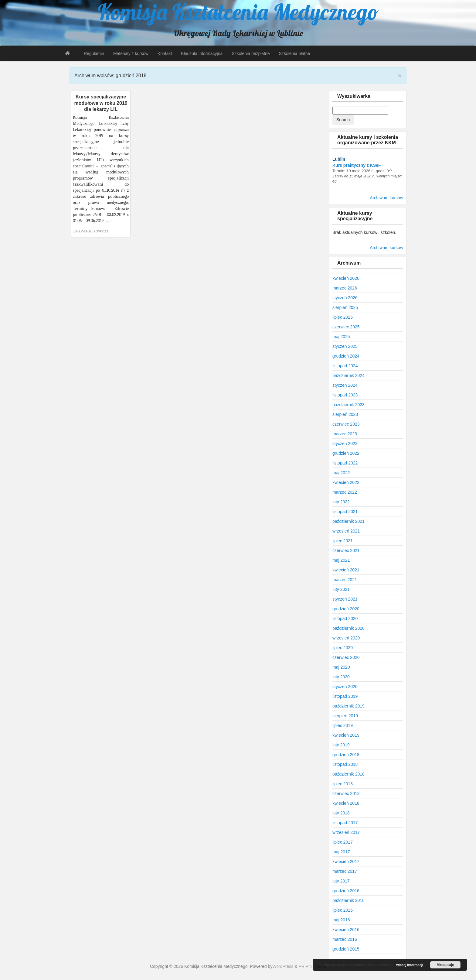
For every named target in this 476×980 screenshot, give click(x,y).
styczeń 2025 (345, 346)
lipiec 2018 (343, 784)
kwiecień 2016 (346, 930)
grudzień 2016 (346, 891)
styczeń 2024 (345, 385)
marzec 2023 (345, 434)
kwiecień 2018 (346, 803)
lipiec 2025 (343, 317)
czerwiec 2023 (346, 424)
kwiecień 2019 (346, 735)
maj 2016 (341, 920)
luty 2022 (341, 502)
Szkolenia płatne (295, 53)
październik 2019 (348, 706)
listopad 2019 (345, 696)
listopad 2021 (345, 512)
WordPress (283, 966)
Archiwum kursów (386, 198)
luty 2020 (341, 677)
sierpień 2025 (345, 307)
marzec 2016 (345, 939)
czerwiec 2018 (346, 793)
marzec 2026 (345, 288)
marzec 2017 (345, 871)
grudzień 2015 (346, 949)
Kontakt (165, 53)
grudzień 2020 (346, 609)
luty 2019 (341, 745)
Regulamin (94, 53)
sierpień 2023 (345, 414)
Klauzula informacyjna (202, 53)
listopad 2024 (345, 366)
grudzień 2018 (346, 755)
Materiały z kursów (131, 53)
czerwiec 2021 (346, 550)
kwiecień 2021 (346, 570)
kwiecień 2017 (346, 862)
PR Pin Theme (312, 966)
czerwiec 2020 (346, 657)
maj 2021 (341, 560)
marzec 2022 (345, 492)
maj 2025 (341, 337)
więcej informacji (410, 965)
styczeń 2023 (345, 444)
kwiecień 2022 (346, 482)
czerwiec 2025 (346, 327)
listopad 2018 (345, 764)
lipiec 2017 (343, 842)
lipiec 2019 (343, 725)
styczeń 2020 (345, 687)
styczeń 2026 (345, 298)
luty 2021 (341, 589)
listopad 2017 (345, 823)
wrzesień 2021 (346, 531)
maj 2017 (341, 852)
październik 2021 (348, 521)
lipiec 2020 (343, 648)
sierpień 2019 (345, 716)
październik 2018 (348, 774)
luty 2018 (341, 813)
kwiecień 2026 (346, 278)
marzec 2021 (345, 580)
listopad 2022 (345, 463)
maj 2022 (341, 473)
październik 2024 (348, 375)
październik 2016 (348, 900)
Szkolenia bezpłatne (251, 53)
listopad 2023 (345, 395)
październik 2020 (348, 628)
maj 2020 (341, 667)
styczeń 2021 (345, 599)
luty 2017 (341, 881)
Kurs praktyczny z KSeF (357, 165)
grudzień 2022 (346, 453)
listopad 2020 (345, 618)
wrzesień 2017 (346, 832)
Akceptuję (445, 965)
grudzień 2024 (346, 356)
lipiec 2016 (343, 910)
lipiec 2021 (343, 541)
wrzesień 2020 (346, 638)
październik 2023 (348, 405)
